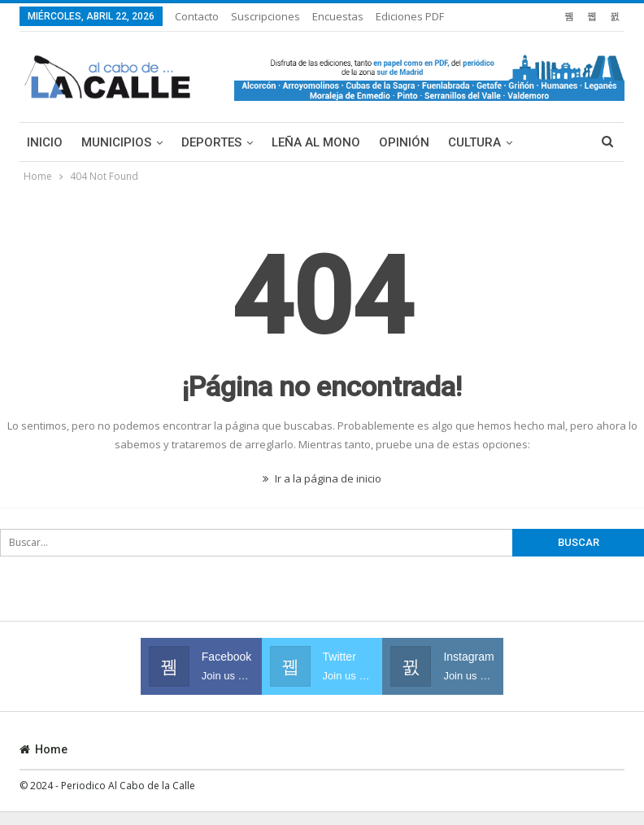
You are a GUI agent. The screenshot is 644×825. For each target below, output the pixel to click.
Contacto (197, 16)
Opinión (404, 142)
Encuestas (338, 16)
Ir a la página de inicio (322, 478)
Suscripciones (265, 16)
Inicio (45, 142)
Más (391, 16)
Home (44, 749)
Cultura (474, 142)
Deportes (211, 142)
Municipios (116, 142)
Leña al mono (316, 142)
